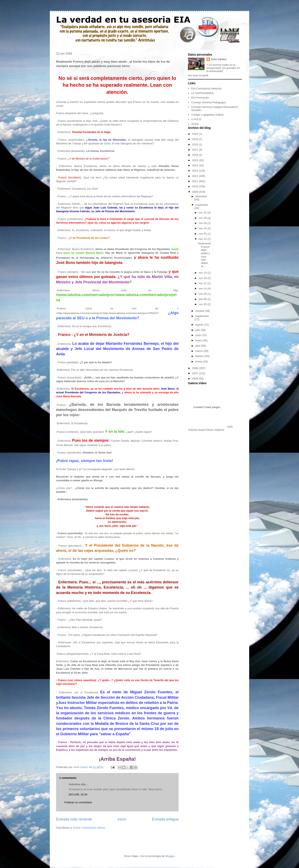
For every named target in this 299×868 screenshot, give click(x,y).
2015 (195, 160)
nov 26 (203, 228)
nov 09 (203, 294)
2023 (195, 139)
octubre (200, 311)
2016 (195, 155)
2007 (195, 373)
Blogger (170, 856)
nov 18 (203, 278)
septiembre (202, 316)
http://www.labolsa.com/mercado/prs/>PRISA (130, 313)
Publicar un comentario (78, 802)
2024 (195, 134)
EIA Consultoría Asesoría (206, 88)
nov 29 (203, 218)
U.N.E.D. (197, 119)
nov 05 (203, 304)
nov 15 (203, 283)
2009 (195, 192)
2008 (195, 368)
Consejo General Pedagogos (209, 102)
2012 (195, 176)
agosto (200, 325)
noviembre (202, 205)
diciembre (201, 196)
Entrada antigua (165, 819)
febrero (200, 356)
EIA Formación (200, 98)
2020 (195, 144)
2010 (195, 186)
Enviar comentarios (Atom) (89, 828)
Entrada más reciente (74, 819)
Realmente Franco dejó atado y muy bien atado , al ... (204, 255)
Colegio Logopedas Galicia (207, 115)
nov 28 (203, 223)
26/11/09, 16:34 (78, 794)
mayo (199, 340)
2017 (195, 150)
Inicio (122, 819)
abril (198, 346)
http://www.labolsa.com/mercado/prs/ (80, 313)
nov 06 (203, 299)
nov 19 (203, 273)
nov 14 (203, 288)
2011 (195, 181)
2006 (195, 379)
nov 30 (203, 213)
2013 (195, 171)
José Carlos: (219, 59)
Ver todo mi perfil (198, 75)
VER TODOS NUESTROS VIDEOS (210, 428)
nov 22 (203, 239)
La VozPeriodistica (202, 93)
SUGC (195, 124)
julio (198, 330)
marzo (200, 351)
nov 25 (203, 234)
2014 (195, 165)
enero (199, 361)
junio (199, 335)
